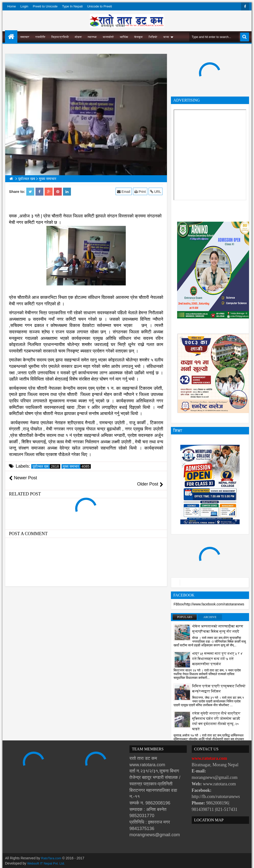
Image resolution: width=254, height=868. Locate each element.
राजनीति (40, 37)
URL (156, 191)
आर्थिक (124, 37)
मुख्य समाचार (77, 466)
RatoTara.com (52, 858)
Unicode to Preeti (99, 6)
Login (24, 6)
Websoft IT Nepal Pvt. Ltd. (48, 863)
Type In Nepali (72, 6)
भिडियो (153, 37)
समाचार (25, 37)
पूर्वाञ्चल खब (46, 466)
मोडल (78, 37)
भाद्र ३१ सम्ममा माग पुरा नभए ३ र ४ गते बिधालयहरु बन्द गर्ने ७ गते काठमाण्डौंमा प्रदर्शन (218, 659)
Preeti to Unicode (45, 6)
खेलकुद (139, 37)
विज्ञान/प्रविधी (60, 37)
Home (12, 6)
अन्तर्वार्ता (108, 37)
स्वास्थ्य (92, 37)
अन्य (166, 37)
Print (141, 191)
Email (124, 191)
